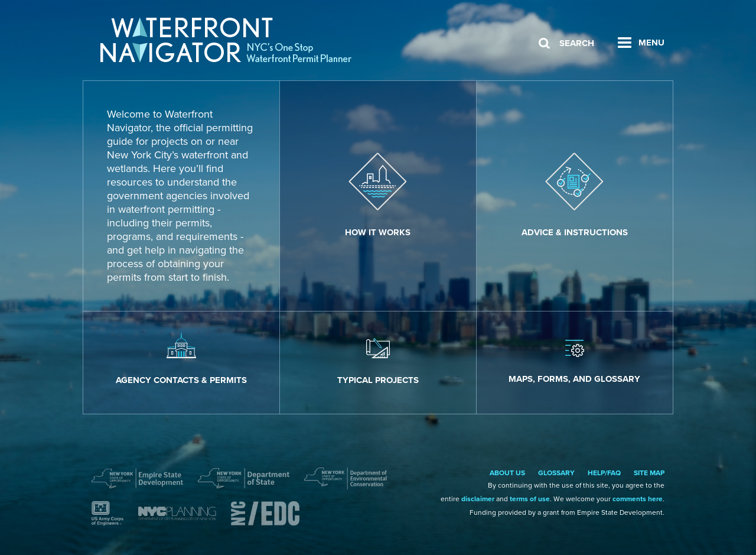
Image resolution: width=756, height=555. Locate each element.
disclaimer (478, 499)
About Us (507, 473)
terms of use (530, 499)
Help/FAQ (604, 473)
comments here (638, 499)
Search (577, 43)
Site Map (649, 473)
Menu (651, 43)
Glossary (556, 473)
